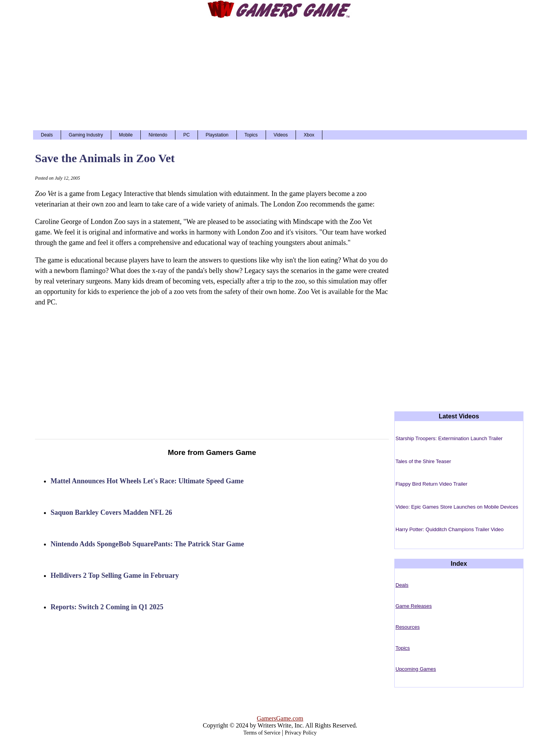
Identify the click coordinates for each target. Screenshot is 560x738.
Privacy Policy (301, 733)
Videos (281, 135)
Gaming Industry (86, 135)
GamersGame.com (280, 718)
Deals (47, 135)
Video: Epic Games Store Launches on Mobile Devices (457, 507)
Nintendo (158, 135)
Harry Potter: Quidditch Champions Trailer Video (450, 529)
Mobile (126, 135)
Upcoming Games (416, 669)
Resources (408, 627)
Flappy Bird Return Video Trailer (431, 484)
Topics (251, 135)
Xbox (309, 135)
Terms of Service (262, 733)
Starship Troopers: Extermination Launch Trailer (449, 438)
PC (186, 135)
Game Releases (414, 606)
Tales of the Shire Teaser (423, 461)
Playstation (217, 135)
